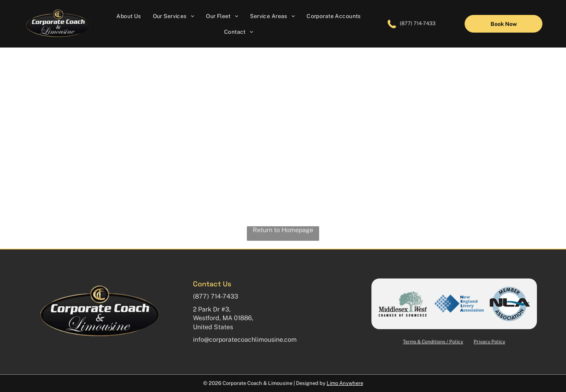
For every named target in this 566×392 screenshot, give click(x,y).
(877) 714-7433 (418, 23)
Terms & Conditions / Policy (433, 342)
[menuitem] (129, 16)
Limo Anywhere (345, 383)
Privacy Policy (489, 342)
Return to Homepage (283, 230)
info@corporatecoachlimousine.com (245, 340)
